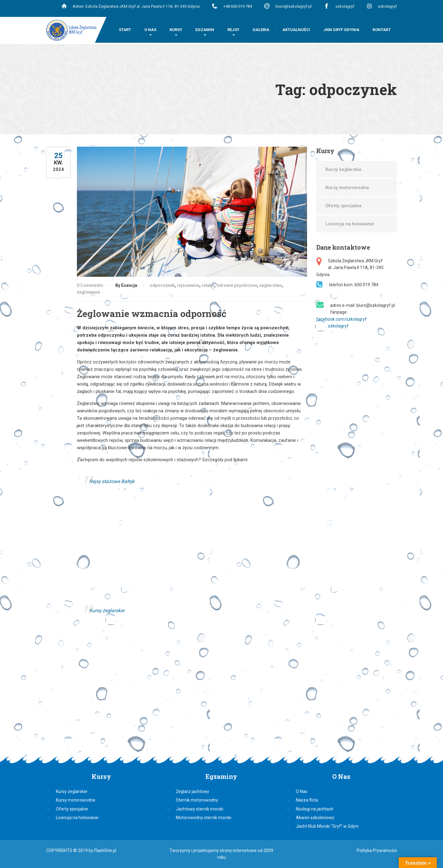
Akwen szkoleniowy (315, 818)
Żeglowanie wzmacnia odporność (152, 313)
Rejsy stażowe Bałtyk (112, 481)
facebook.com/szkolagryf (341, 319)
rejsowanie (188, 285)
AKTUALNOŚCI (296, 30)
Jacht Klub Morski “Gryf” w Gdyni (327, 826)
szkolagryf (345, 6)
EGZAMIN (205, 30)
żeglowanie (88, 292)
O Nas (302, 791)
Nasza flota (307, 800)
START (125, 30)
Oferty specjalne (344, 206)
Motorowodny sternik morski (204, 818)
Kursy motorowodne (347, 188)
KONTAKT (382, 30)
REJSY (233, 30)
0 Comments (90, 285)
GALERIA (261, 30)
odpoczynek (162, 285)
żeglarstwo (271, 285)
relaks (208, 285)
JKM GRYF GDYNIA (341, 30)
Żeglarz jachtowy (193, 791)
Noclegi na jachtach (315, 809)
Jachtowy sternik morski (200, 809)
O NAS (150, 30)
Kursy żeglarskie (107, 610)
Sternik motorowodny (197, 800)
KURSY (176, 30)
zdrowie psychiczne (237, 285)
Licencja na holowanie (350, 224)
